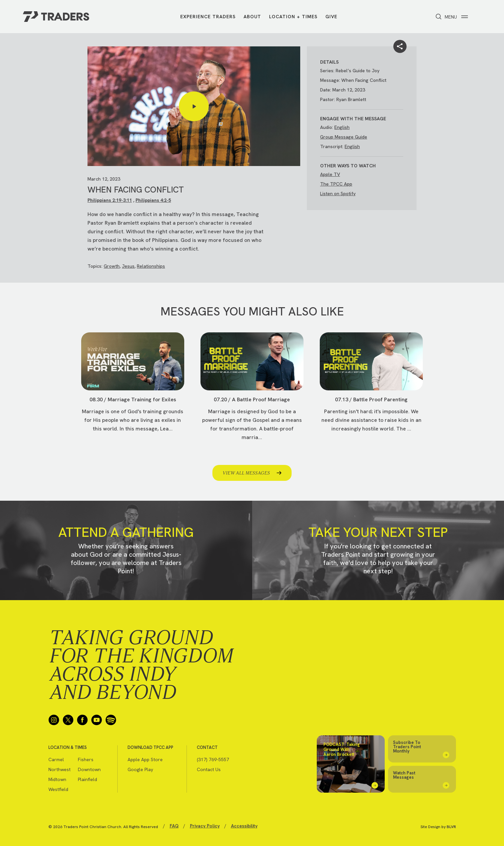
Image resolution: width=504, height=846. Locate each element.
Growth (112, 266)
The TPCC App (336, 184)
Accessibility (244, 826)
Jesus (128, 266)
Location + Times (293, 17)
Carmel (56, 760)
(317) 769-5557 (213, 760)
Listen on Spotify (338, 194)
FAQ (174, 826)
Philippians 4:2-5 (153, 200)
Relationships (151, 266)
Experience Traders (208, 17)
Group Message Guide (344, 137)
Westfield (58, 789)
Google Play (140, 769)
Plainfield (87, 779)
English (342, 127)
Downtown (89, 769)
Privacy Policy (205, 826)
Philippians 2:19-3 (107, 200)
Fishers (86, 760)
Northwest (59, 769)
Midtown (57, 779)
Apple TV (330, 174)
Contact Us (209, 769)
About (252, 17)
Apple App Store (145, 760)
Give (331, 17)
